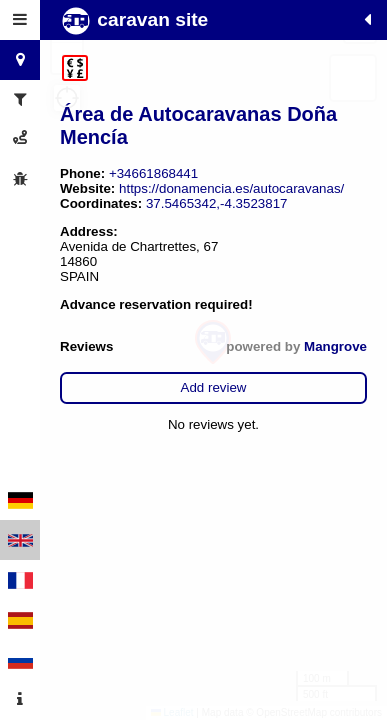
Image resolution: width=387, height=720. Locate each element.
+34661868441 (153, 173)
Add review (214, 387)
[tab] (20, 20)
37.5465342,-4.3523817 (217, 203)
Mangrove (335, 346)
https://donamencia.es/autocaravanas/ (231, 188)
